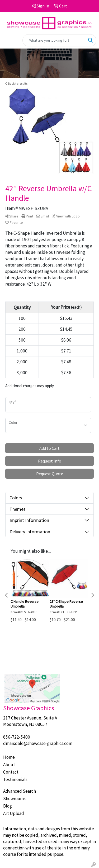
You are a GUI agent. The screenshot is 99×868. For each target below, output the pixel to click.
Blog (8, 806)
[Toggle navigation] (8, 40)
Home (9, 757)
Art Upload (14, 813)
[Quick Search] (54, 40)
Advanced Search (20, 791)
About (9, 765)
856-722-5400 (17, 737)
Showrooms (14, 799)
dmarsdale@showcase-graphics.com (38, 743)
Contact (11, 772)
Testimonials (15, 779)
